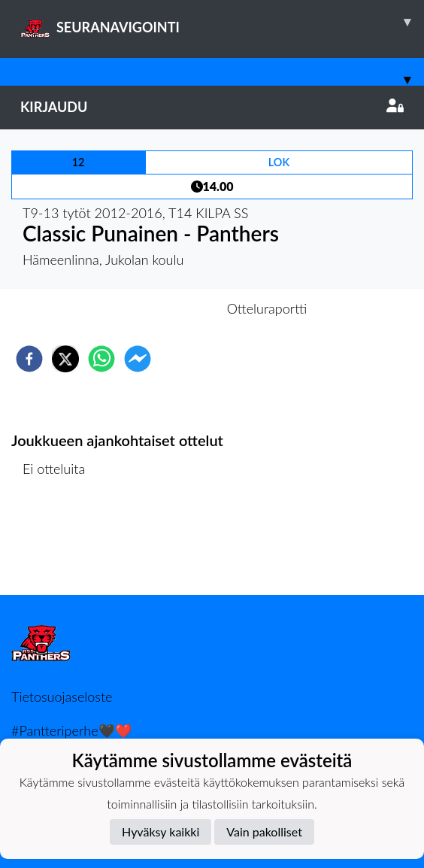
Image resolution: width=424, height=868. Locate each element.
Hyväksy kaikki (161, 832)
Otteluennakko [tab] (160, 308)
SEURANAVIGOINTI (222, 22)
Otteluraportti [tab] (267, 308)
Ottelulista (60, 544)
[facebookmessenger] (138, 359)
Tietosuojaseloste (62, 697)
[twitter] (65, 359)
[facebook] (29, 359)
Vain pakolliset (264, 832)
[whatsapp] (101, 359)
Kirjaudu (212, 107)
